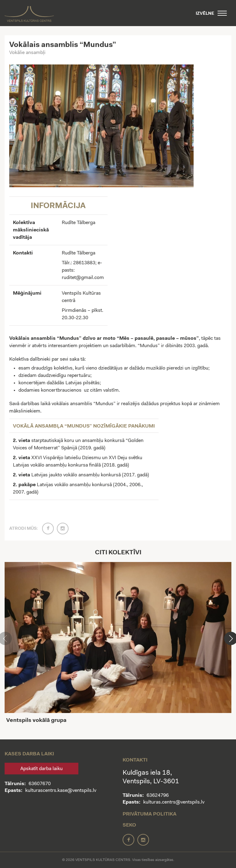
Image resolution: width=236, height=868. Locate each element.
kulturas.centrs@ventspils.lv (174, 802)
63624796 (158, 796)
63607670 (40, 784)
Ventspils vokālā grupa (36, 721)
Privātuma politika (149, 814)
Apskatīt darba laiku (41, 769)
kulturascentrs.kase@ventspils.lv (61, 791)
